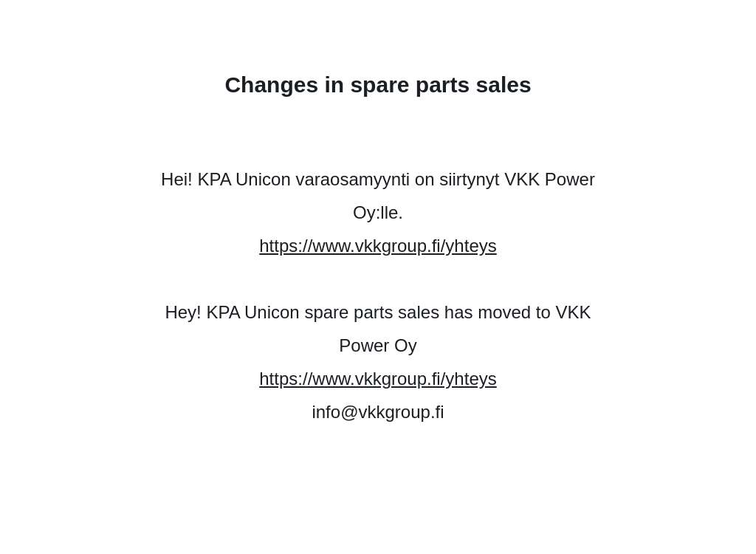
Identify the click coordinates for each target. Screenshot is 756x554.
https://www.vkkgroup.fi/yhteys (378, 246)
